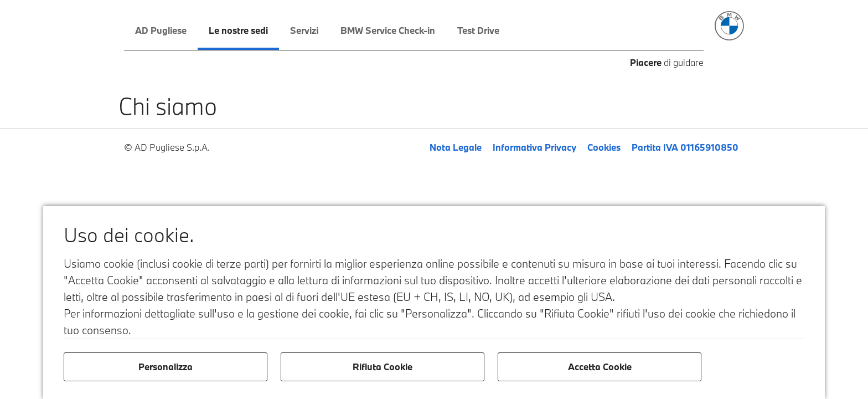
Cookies (604, 147)
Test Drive (478, 30)
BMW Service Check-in (388, 30)
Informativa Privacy (534, 147)
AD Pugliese (161, 30)
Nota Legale (456, 147)
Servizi (304, 30)
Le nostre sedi (238, 30)
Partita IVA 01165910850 (685, 147)
